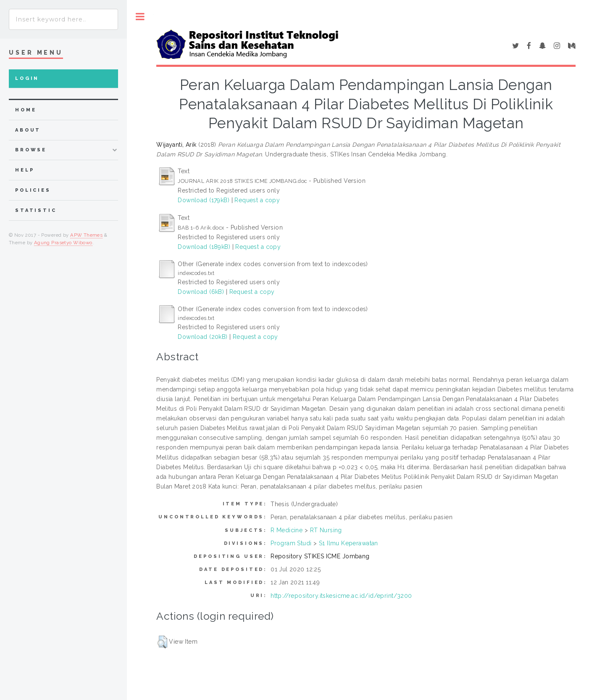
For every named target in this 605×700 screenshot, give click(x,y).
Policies (33, 190)
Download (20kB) (203, 337)
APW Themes (86, 235)
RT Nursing (326, 530)
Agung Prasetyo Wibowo (63, 243)
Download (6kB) (201, 292)
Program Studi (291, 543)
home (26, 110)
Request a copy (257, 200)
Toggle (140, 17)
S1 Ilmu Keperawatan (349, 543)
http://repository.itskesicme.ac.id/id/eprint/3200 (341, 596)
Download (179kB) (204, 200)
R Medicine (287, 530)
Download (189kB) (204, 247)
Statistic (36, 210)
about (28, 130)
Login (27, 78)
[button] (162, 642)
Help (25, 170)
